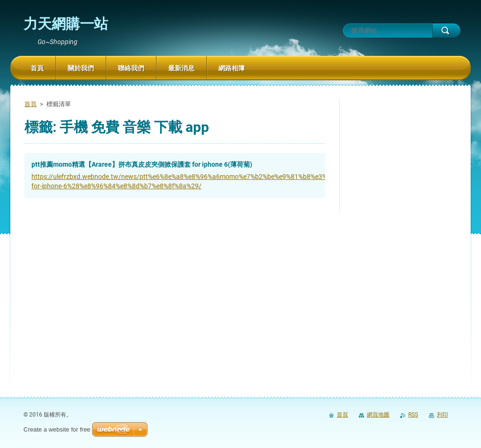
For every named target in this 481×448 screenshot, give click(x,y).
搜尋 (446, 31)
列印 (442, 415)
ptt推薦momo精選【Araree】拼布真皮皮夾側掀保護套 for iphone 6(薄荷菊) (142, 164)
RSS (413, 415)
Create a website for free (57, 429)
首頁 (31, 104)
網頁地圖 (378, 415)
